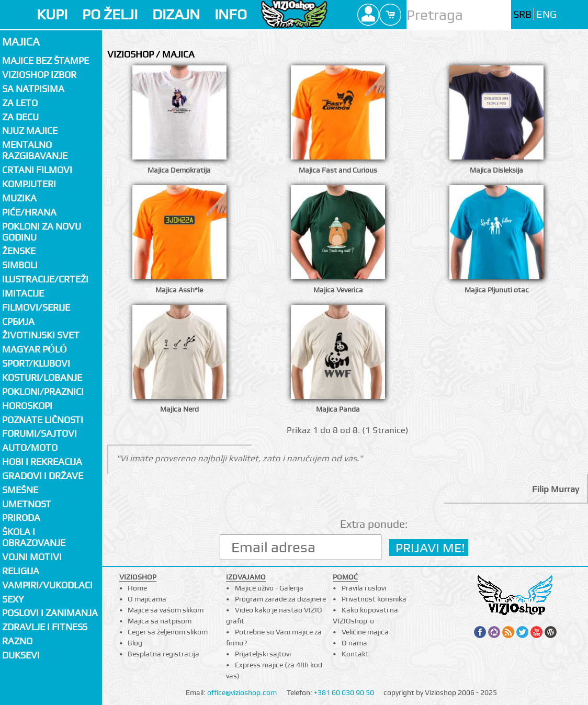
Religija (21, 571)
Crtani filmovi (37, 170)
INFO (231, 14)
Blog (135, 643)
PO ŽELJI (110, 14)
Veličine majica (365, 632)
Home (137, 588)
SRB (522, 14)
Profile (368, 15)
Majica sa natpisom (160, 621)
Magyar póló (35, 349)
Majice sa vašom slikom (166, 610)
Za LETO (20, 103)
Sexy (13, 599)
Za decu (20, 117)
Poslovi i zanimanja (50, 613)
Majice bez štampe (46, 60)
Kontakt (355, 654)
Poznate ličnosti (43, 420)
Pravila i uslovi (364, 588)
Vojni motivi (32, 557)
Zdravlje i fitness (45, 627)
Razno (17, 641)
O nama (354, 643)
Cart (390, 15)
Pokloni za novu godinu (42, 232)
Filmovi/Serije (36, 307)
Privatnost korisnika (374, 599)
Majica (21, 42)
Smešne (20, 490)
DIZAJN (176, 14)
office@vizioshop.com (242, 692)
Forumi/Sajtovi (39, 433)
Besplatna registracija (163, 654)
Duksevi (21, 655)
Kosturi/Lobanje (42, 377)
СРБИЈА (18, 321)
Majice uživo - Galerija (269, 588)
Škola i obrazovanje (34, 537)
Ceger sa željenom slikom (168, 632)
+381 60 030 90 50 (344, 692)
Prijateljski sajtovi (263, 654)
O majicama (147, 599)
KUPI (52, 14)
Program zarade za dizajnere (280, 599)
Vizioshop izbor (39, 75)
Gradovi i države (43, 476)
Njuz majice (30, 130)
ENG (546, 14)
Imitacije (23, 293)
